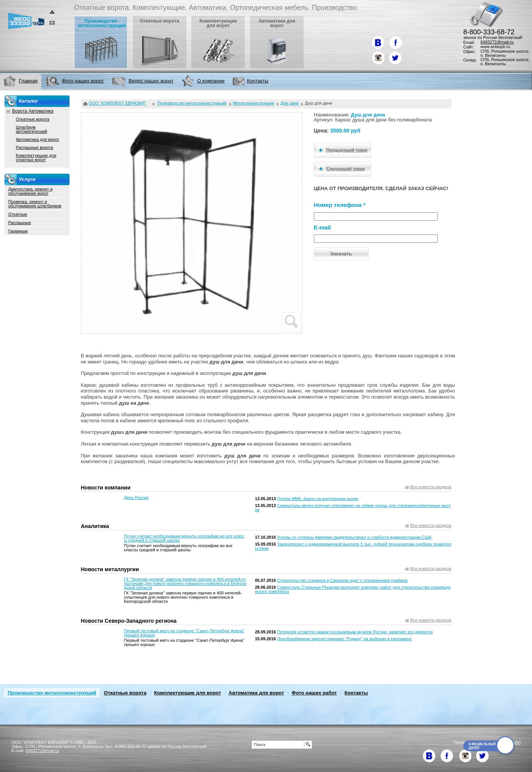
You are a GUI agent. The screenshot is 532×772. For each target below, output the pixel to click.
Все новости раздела (431, 487)
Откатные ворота (33, 119)
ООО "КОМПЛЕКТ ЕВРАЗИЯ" (118, 103)
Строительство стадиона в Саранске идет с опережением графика (342, 580)
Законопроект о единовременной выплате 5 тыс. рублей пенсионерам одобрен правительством (353, 546)
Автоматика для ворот (38, 139)
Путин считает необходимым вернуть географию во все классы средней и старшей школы (184, 538)
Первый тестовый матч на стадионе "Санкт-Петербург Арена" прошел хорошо (184, 633)
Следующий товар (340, 168)
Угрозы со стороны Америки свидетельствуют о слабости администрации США (354, 537)
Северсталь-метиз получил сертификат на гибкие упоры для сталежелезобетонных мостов (353, 508)
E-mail (323, 227)
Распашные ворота (35, 147)
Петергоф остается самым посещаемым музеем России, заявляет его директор (355, 632)
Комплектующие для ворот (187, 693)
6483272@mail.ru (497, 42)
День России (137, 497)
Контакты (356, 693)
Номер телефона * (340, 205)
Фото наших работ (314, 693)
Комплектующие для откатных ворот (36, 157)
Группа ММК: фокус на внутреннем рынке (318, 499)
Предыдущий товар (341, 150)
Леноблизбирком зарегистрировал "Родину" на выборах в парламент (345, 639)
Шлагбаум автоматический (32, 129)
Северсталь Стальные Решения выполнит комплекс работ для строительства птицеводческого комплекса (353, 589)
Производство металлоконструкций (52, 693)
